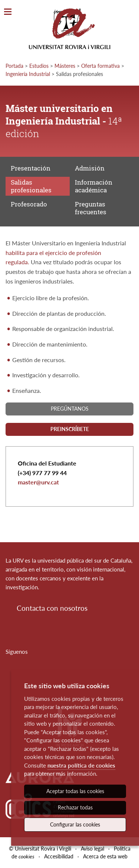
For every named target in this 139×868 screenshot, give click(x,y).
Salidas (31, 186)
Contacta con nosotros (52, 608)
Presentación (31, 168)
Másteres (65, 66)
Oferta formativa (100, 66)
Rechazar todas (75, 807)
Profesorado (29, 204)
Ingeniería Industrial (28, 74)
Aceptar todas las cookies (75, 791)
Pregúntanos (70, 409)
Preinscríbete (70, 429)
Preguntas (91, 208)
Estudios (39, 66)
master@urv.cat (38, 482)
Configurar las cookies (75, 824)
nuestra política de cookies (81, 765)
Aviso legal (92, 849)
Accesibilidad (59, 856)
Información (94, 186)
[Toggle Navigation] (8, 12)
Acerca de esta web (105, 856)
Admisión (90, 168)
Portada (14, 66)
